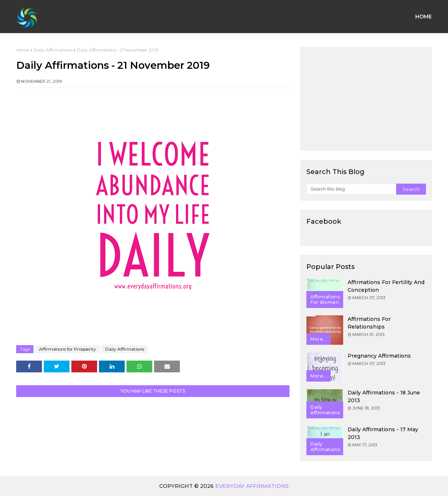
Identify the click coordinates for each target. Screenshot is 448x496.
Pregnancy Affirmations (379, 356)
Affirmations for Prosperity (67, 349)
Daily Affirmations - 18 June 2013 (384, 396)
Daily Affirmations (53, 50)
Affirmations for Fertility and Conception (386, 286)
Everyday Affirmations (252, 486)
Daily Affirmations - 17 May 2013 (383, 433)
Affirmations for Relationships (369, 323)
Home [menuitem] (424, 17)
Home (23, 50)
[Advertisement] (366, 99)
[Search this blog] (351, 189)
